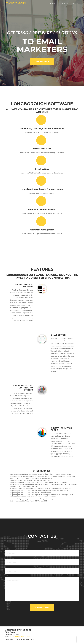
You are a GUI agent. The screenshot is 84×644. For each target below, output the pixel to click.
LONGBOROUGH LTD (19, 5)
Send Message (42, 607)
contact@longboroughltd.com (21, 636)
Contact (75, 5)
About (53, 5)
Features (64, 5)
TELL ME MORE (42, 62)
